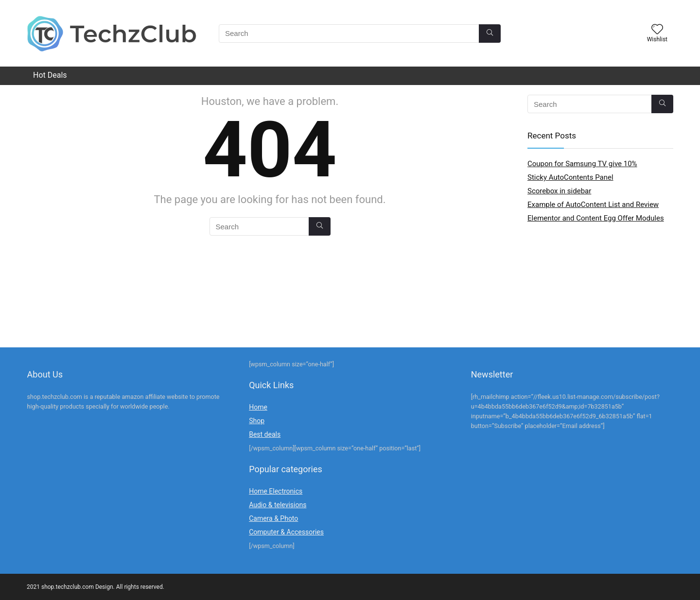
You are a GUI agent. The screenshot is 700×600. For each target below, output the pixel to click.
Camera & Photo (273, 518)
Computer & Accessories (286, 532)
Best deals (265, 434)
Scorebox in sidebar (559, 191)
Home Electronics (276, 491)
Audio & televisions (278, 505)
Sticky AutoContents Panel (570, 177)
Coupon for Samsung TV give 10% (582, 164)
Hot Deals (50, 75)
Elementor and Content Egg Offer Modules (596, 218)
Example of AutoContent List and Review (593, 205)
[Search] (490, 34)
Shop (257, 421)
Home (258, 407)
